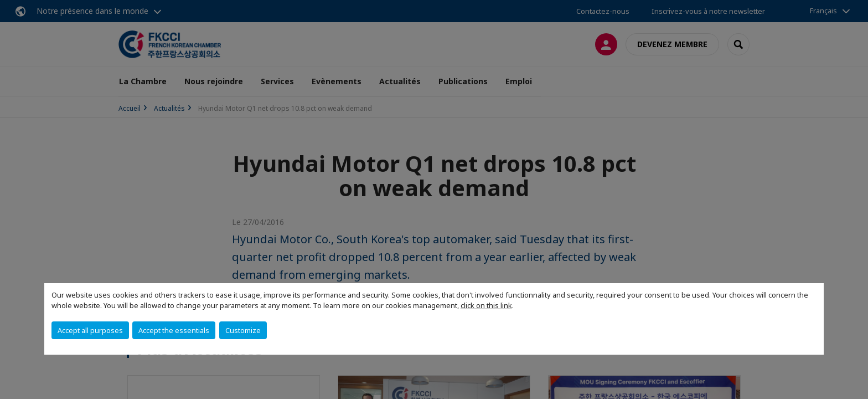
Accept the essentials (174, 330)
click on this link (486, 305)
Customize (243, 330)
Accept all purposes (90, 330)
